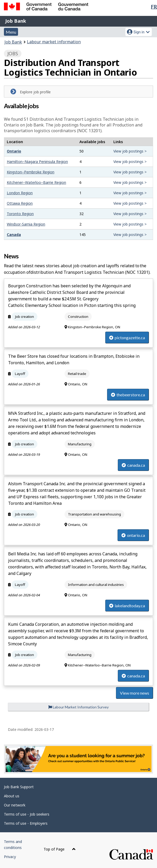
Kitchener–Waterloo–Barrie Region (36, 182)
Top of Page (60, 849)
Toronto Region (20, 214)
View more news (135, 693)
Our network (15, 805)
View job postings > (130, 151)
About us (12, 796)
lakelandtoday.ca (127, 606)
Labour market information (54, 42)
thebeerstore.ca (128, 395)
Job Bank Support (19, 787)
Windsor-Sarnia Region (26, 224)
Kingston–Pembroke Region (31, 172)
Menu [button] (11, 32)
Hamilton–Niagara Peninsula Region (37, 162)
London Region (20, 193)
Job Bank (16, 21)
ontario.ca (133, 535)
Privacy (10, 857)
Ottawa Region (20, 203)
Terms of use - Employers (26, 823)
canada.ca (133, 465)
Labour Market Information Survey (78, 707)
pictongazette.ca (127, 338)
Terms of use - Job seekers (27, 814)
